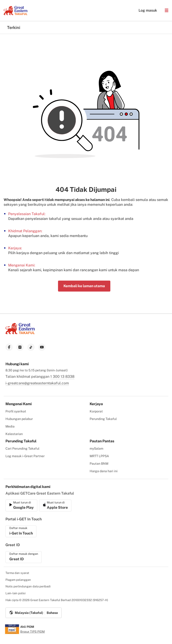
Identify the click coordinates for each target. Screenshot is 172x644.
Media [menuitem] (10, 426)
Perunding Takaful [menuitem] (103, 419)
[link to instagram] (20, 347)
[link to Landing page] (20, 335)
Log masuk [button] (145, 10)
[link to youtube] (42, 347)
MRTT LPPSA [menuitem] (99, 456)
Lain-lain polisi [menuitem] (15, 593)
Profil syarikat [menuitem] (16, 411)
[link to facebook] (9, 347)
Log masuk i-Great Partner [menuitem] (25, 456)
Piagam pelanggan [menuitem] (18, 580)
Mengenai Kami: (22, 265)
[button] (167, 10)
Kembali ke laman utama (84, 286)
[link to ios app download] (21, 506)
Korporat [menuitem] (96, 411)
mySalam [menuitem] (96, 448)
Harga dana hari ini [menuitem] (104, 471)
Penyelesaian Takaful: (27, 214)
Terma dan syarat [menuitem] (17, 573)
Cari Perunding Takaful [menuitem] (22, 448)
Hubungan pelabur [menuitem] (19, 419)
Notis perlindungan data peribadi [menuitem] (28, 586)
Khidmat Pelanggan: (25, 231)
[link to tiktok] (31, 347)
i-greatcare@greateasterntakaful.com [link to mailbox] (37, 383)
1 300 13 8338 (62, 377)
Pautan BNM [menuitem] (99, 464)
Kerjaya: (15, 248)
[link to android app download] (55, 506)
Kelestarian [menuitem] (14, 434)
